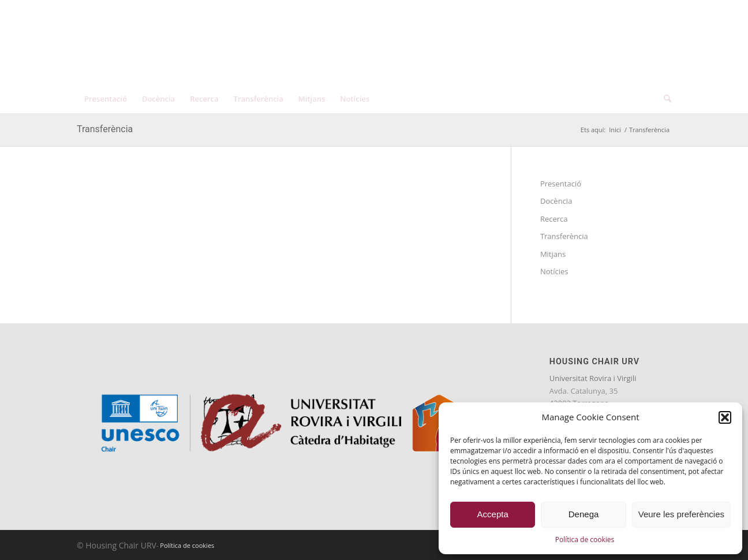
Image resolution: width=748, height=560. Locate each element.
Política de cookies (585, 540)
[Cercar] (664, 99)
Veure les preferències (681, 514)
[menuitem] (624, 11)
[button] (725, 417)
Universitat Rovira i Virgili (593, 378)
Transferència (105, 129)
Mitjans (553, 254)
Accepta (493, 514)
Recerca (554, 219)
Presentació (561, 184)
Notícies (554, 271)
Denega (584, 514)
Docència (556, 201)
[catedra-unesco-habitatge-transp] (201, 51)
